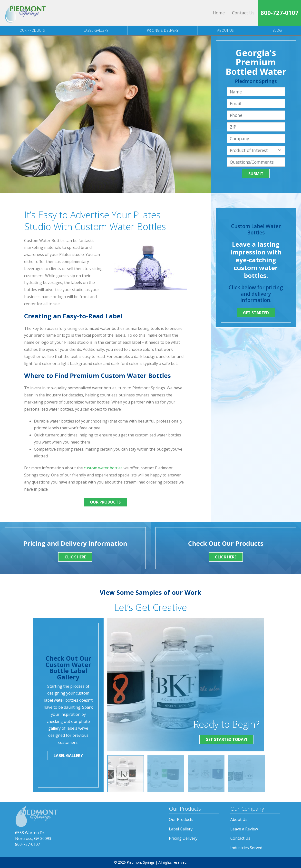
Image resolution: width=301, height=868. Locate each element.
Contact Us (243, 13)
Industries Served (246, 848)
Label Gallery (96, 30)
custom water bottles (103, 468)
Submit (256, 174)
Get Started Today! (226, 739)
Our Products (32, 30)
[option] (126, 774)
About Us (225, 30)
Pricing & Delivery (163, 30)
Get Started (256, 313)
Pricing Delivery (183, 838)
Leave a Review (244, 829)
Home (219, 13)
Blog (277, 30)
